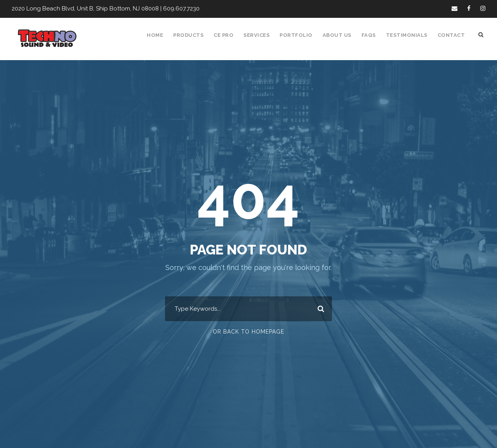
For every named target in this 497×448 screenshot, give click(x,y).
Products (192, 35)
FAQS (372, 35)
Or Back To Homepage (249, 332)
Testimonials (409, 35)
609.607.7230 (175, 9)
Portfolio (301, 35)
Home (159, 35)
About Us (341, 35)
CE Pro (228, 35)
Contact (452, 35)
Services (262, 35)
